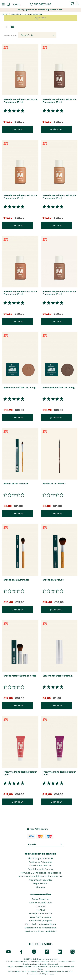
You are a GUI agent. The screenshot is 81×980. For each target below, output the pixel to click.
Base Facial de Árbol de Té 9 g (19, 388)
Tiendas (41, 910)
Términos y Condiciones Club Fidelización (41, 876)
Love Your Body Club (40, 903)
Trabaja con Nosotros (41, 913)
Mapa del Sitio (41, 883)
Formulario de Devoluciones (40, 924)
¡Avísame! (56, 129)
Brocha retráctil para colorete (20, 676)
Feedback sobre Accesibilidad (40, 931)
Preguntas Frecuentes (40, 880)
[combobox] (20, 4)
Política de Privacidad (40, 862)
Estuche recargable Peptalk (57, 676)
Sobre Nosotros (40, 899)
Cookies (40, 887)
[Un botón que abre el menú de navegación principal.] (3, 4)
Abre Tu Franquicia (40, 917)
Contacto (40, 906)
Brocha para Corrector (16, 484)
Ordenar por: (10, 35)
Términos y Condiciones (40, 858)
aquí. (52, 974)
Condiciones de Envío (41, 865)
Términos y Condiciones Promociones (41, 873)
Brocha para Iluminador (16, 580)
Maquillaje (16, 14)
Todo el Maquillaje (34, 14)
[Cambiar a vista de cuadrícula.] (12, 27)
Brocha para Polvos (53, 580)
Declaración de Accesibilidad (40, 928)
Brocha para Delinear (54, 484)
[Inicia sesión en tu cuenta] (77, 5)
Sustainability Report (40, 921)
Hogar (5, 14)
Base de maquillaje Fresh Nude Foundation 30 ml (20, 101)
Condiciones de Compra (41, 869)
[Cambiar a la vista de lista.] (6, 27)
